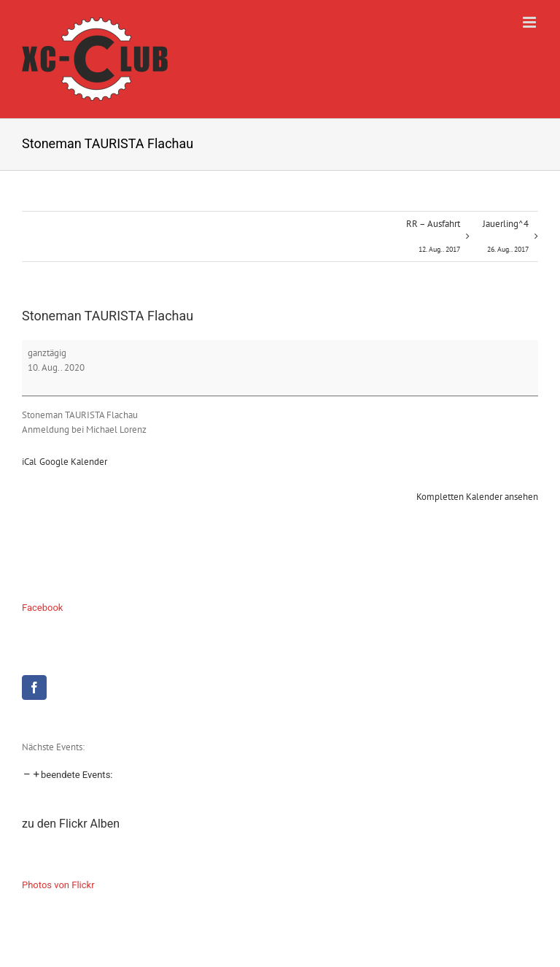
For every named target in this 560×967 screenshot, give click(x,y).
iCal (29, 462)
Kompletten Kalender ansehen (477, 497)
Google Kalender (73, 462)
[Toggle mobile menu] (530, 22)
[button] (67, 775)
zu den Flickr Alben (71, 824)
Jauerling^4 (506, 239)
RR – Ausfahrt (433, 239)
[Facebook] (34, 687)
